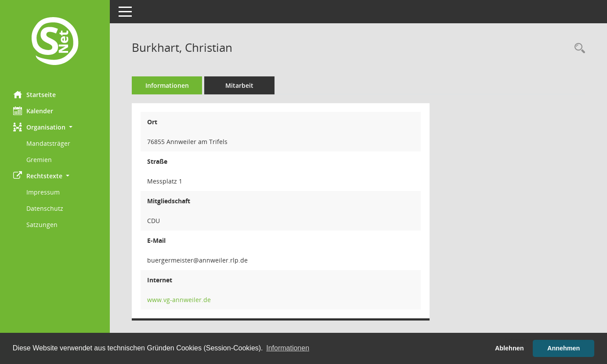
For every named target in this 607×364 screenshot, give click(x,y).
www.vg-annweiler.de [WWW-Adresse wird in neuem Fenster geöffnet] (179, 300)
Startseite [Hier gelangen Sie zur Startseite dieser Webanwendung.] (34, 94)
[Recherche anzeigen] (578, 49)
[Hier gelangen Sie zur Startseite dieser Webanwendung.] (55, 42)
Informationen (167, 85)
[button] (55, 127)
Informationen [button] (288, 348)
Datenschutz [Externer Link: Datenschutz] (45, 208)
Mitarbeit (239, 85)
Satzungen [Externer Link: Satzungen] (42, 225)
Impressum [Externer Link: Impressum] (43, 192)
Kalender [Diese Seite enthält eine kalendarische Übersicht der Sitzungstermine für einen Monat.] (33, 111)
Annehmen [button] (564, 348)
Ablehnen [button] (509, 348)
